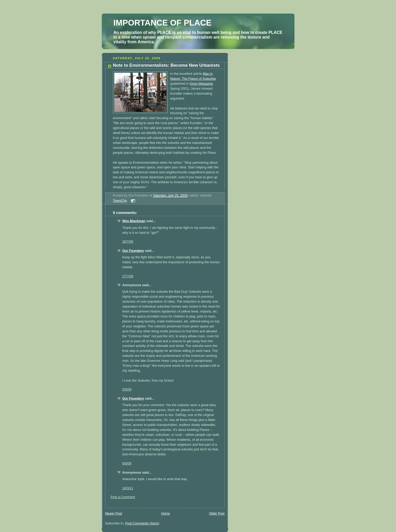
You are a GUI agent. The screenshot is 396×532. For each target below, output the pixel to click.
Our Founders (133, 251)
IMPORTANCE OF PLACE (163, 23)
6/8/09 (127, 463)
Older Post (217, 513)
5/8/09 (127, 389)
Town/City (120, 201)
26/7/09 (128, 242)
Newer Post (114, 513)
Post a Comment (123, 497)
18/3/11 (128, 488)
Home (166, 513)
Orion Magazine (201, 84)
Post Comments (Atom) (142, 523)
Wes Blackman (134, 221)
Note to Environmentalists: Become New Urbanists (166, 65)
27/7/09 (128, 276)
